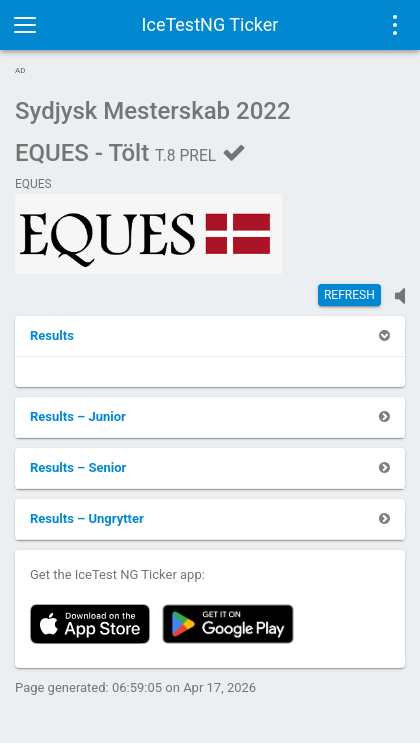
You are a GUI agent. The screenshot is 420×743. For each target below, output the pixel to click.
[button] (52, 335)
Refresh (349, 295)
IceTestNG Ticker (210, 24)
